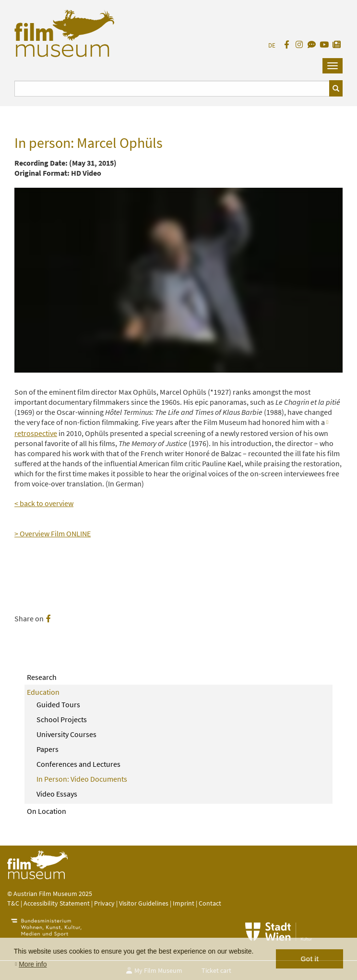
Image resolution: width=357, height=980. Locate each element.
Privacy (104, 903)
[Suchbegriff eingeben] (172, 89)
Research (42, 677)
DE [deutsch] (272, 45)
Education (43, 692)
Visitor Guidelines (144, 903)
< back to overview (44, 503)
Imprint (184, 903)
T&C (13, 903)
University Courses (66, 734)
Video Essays (57, 794)
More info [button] (33, 964)
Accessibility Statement (57, 903)
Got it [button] (309, 959)
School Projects (62, 719)
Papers (48, 749)
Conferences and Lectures (78, 764)
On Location (47, 811)
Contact (210, 903)
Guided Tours (58, 704)
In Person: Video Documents (82, 779)
